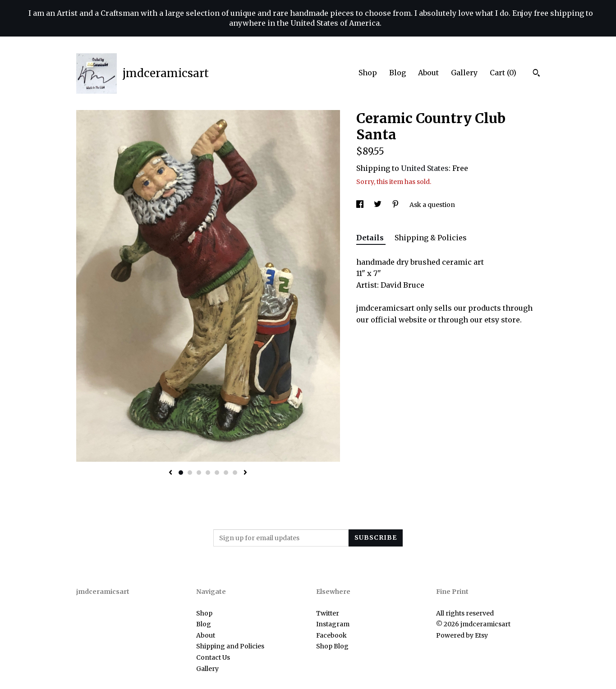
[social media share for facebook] (361, 205)
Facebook (331, 635)
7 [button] (235, 473)
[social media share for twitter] (378, 205)
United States (425, 168)
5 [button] (217, 473)
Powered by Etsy (462, 635)
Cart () (503, 73)
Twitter (328, 613)
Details (371, 238)
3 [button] (199, 473)
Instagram (333, 624)
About (428, 73)
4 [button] (208, 473)
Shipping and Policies (230, 646)
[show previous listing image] (170, 473)
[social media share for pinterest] (396, 205)
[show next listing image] (245, 473)
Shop (368, 73)
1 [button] (181, 473)
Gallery (464, 73)
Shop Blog (332, 646)
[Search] (536, 74)
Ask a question (432, 205)
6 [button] (226, 473)
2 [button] (190, 473)
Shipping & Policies (431, 238)
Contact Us (213, 657)
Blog (398, 73)
